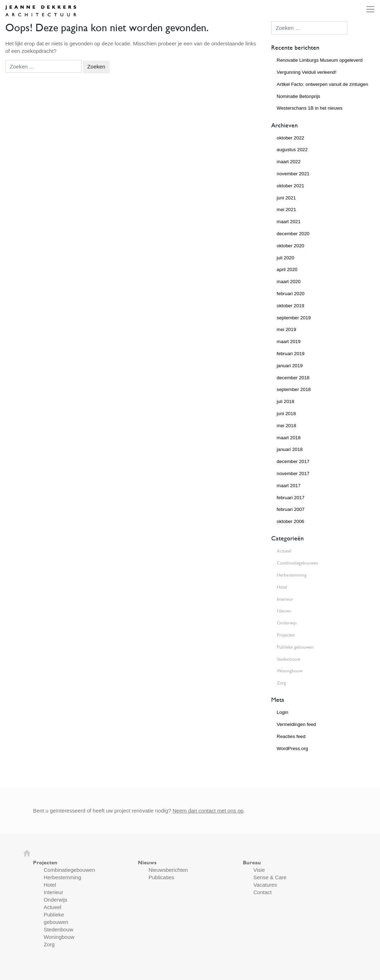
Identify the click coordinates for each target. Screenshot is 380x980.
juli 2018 (286, 401)
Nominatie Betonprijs (299, 96)
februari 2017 (291, 498)
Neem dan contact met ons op (208, 811)
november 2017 (293, 474)
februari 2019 (291, 354)
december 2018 (293, 378)
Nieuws (284, 611)
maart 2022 (289, 162)
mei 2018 (287, 426)
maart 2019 (289, 342)
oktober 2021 (291, 186)
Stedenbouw (289, 659)
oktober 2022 (291, 138)
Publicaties (161, 877)
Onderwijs (287, 623)
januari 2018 (290, 449)
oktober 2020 (291, 246)
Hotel (282, 587)
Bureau (252, 862)
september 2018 (294, 389)
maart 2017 (289, 486)
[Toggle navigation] (368, 9)
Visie (259, 870)
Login (283, 712)
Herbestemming (292, 575)
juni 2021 (286, 198)
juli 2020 (286, 258)
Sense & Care (270, 877)
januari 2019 (290, 366)
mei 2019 (287, 329)
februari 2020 (291, 294)
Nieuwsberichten (168, 870)
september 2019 (294, 318)
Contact (263, 892)
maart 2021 (289, 222)
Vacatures (265, 885)
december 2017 (293, 461)
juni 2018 (286, 414)
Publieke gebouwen (295, 647)
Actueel (284, 551)
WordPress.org (292, 748)
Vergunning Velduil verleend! (307, 72)
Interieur (285, 599)
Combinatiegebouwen (298, 563)
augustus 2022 (292, 150)
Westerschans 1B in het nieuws (310, 108)
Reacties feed (291, 736)
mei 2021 (287, 210)
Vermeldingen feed (297, 724)
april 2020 (287, 269)
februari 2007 (291, 509)
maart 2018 (289, 438)
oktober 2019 (291, 306)
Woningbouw (290, 671)
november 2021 (293, 174)
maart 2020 (289, 282)
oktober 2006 (291, 521)
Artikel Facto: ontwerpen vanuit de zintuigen (323, 84)
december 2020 (293, 234)
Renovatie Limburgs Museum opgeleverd (320, 60)
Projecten (286, 635)
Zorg (281, 683)
